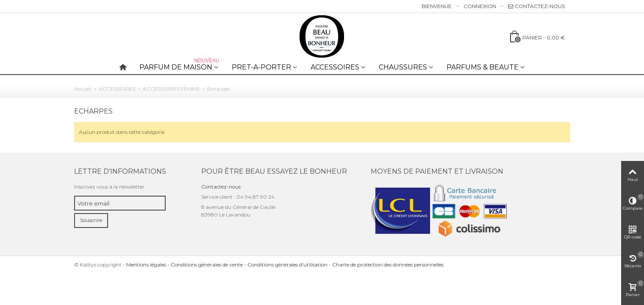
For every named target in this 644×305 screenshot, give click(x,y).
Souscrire (91, 220)
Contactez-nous (536, 6)
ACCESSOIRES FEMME (171, 89)
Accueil (83, 89)
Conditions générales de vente (207, 265)
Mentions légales (146, 265)
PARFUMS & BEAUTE (483, 67)
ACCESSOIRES (335, 67)
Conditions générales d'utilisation (287, 265)
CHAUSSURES (403, 67)
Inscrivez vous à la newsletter (109, 187)
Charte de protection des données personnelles (388, 265)
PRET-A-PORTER (261, 67)
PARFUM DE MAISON (180, 65)
